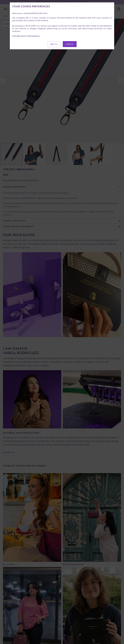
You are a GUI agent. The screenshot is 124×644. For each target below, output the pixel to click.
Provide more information (26, 36)
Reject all (54, 44)
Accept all (70, 44)
